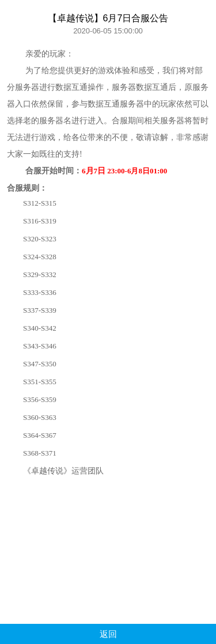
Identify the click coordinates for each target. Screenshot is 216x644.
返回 (108, 634)
